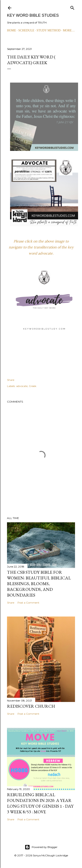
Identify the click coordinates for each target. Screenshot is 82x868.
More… (69, 30)
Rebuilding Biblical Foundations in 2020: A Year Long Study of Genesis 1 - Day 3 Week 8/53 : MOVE (40, 803)
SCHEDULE (26, 30)
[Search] (72, 7)
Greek (33, 386)
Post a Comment (28, 603)
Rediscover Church (31, 706)
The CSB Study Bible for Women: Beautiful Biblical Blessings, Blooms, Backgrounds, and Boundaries (39, 584)
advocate (22, 386)
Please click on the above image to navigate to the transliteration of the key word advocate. (41, 247)
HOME (11, 30)
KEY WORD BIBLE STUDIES (33, 15)
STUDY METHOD (49, 30)
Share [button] (11, 380)
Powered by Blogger (41, 847)
